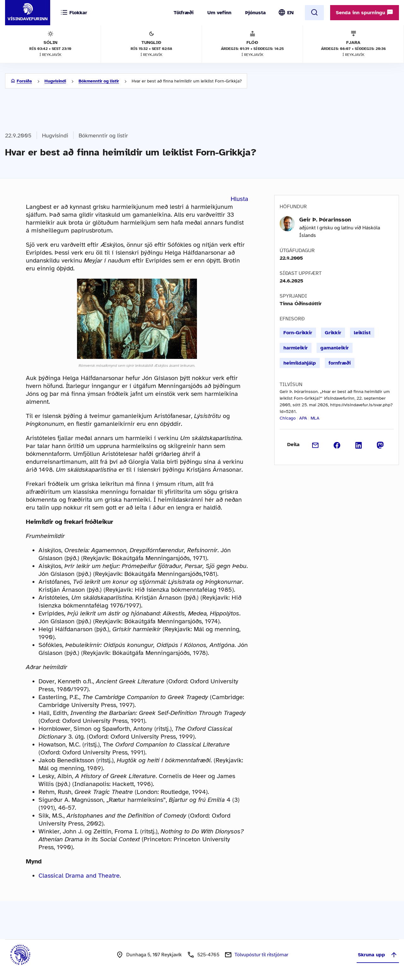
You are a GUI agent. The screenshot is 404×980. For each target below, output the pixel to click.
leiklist (362, 333)
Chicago (288, 418)
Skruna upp (378, 955)
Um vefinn (219, 13)
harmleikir (296, 348)
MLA (315, 418)
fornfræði (340, 363)
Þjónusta (255, 13)
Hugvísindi (55, 81)
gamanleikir (335, 348)
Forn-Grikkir (298, 333)
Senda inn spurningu (365, 12)
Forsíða (24, 81)
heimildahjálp (300, 363)
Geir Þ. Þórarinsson (325, 220)
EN (290, 13)
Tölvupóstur (261, 955)
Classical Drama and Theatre (79, 876)
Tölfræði (184, 13)
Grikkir (333, 333)
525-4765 (208, 955)
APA (303, 418)
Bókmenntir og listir (99, 81)
